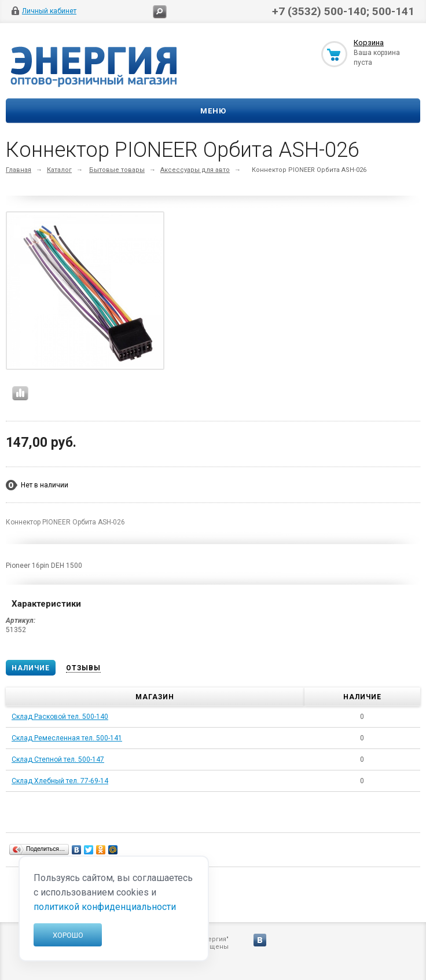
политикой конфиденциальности (105, 907)
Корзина (369, 43)
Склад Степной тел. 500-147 (58, 759)
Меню (213, 111)
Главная (19, 170)
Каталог (59, 170)
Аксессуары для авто (195, 170)
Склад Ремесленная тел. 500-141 (67, 738)
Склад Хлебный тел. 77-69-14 (60, 781)
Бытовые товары (117, 170)
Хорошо (68, 935)
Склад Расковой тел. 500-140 (60, 717)
